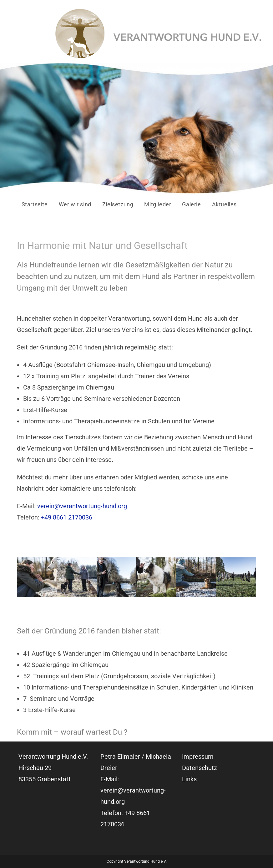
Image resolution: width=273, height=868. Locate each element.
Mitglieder (158, 204)
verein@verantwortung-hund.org (82, 506)
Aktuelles (224, 204)
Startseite (35, 204)
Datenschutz (200, 768)
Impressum (198, 757)
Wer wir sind (75, 204)
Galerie (191, 204)
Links (189, 779)
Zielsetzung (118, 204)
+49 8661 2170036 (67, 517)
